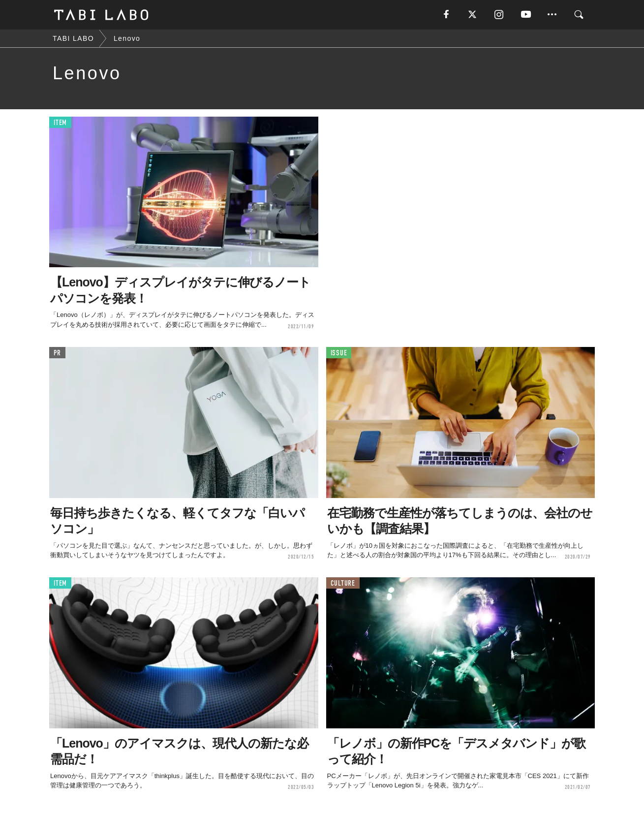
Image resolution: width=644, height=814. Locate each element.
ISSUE (339, 353)
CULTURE (343, 583)
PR (57, 353)
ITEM (60, 123)
